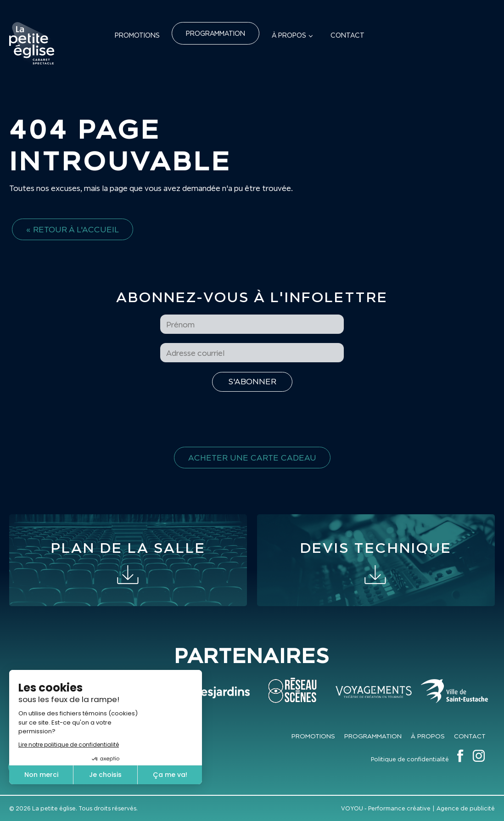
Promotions (137, 35)
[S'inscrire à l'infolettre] (252, 382)
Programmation (216, 33)
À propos (289, 35)
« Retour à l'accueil (73, 229)
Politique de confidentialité (410, 759)
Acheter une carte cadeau (252, 458)
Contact (347, 35)
